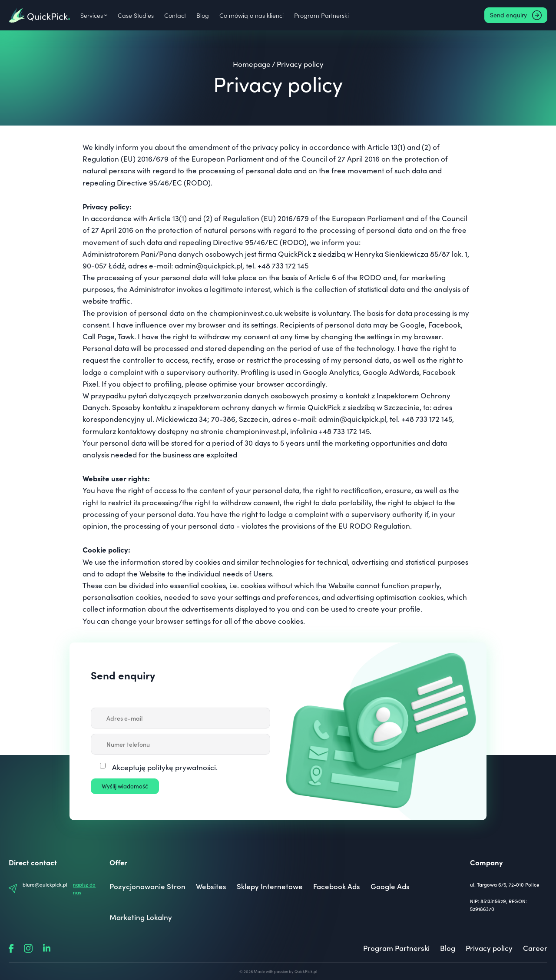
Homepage (252, 64)
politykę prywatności (182, 767)
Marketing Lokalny (141, 917)
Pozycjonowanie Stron (147, 886)
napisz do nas (84, 888)
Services (92, 15)
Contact (174, 15)
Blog (202, 15)
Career (535, 948)
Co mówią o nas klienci (250, 15)
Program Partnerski (319, 15)
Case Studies (136, 15)
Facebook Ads (337, 886)
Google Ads (390, 886)
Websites (211, 886)
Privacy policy (489, 948)
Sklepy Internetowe (270, 886)
